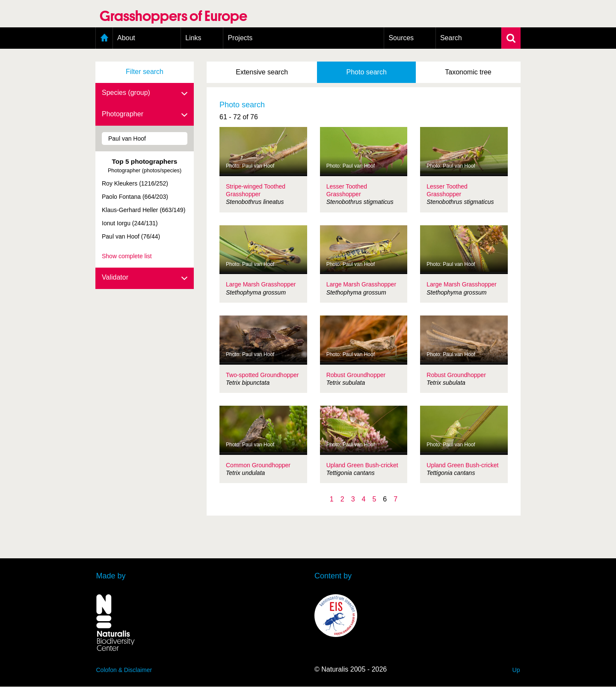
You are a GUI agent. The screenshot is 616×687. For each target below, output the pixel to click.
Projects (240, 38)
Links (193, 38)
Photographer (145, 115)
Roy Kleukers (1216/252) (135, 183)
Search (451, 38)
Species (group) (145, 93)
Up (516, 670)
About (126, 38)
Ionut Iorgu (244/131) (130, 223)
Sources (401, 38)
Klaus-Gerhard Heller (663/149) (144, 210)
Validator (145, 278)
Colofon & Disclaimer (124, 670)
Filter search (145, 72)
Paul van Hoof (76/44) (131, 236)
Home (104, 38)
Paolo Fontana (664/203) (135, 197)
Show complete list (127, 256)
